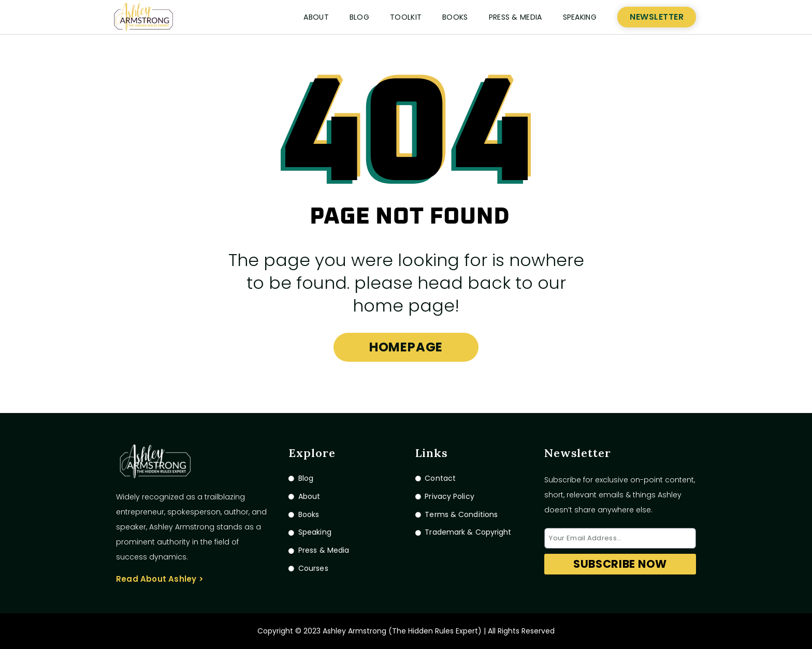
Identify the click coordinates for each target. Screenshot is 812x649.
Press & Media (516, 17)
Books (455, 17)
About (316, 17)
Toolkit (406, 17)
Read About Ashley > (160, 579)
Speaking (580, 17)
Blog (359, 17)
